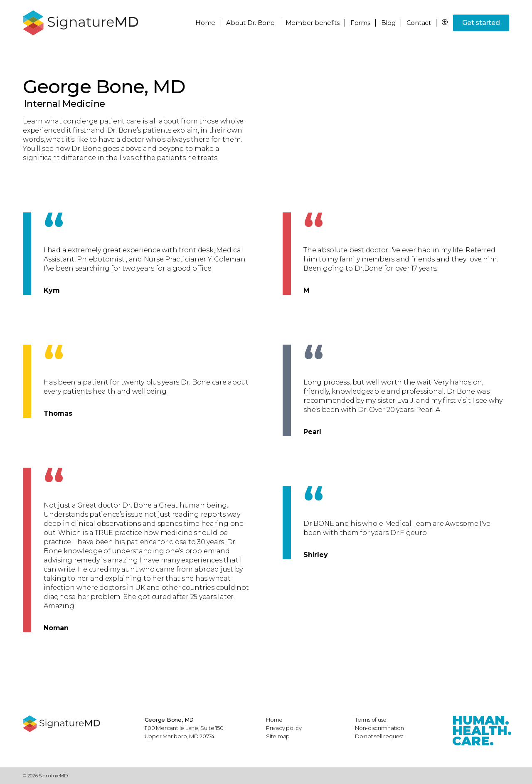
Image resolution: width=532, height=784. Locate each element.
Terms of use (371, 720)
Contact (419, 23)
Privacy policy (284, 728)
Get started (481, 23)
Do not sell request (379, 736)
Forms (360, 23)
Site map (278, 736)
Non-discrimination (379, 728)
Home (205, 23)
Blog (388, 23)
